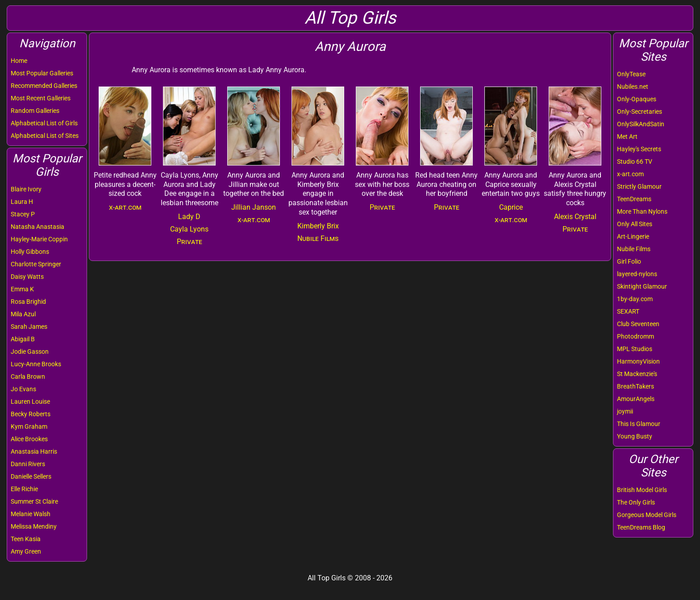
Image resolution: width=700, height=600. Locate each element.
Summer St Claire (34, 501)
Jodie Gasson (30, 352)
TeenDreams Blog (641, 527)
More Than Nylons (642, 211)
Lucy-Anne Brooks (36, 364)
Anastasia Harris (34, 451)
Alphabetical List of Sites (45, 136)
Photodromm (635, 336)
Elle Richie (24, 489)
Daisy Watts (27, 277)
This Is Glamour (639, 424)
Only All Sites (635, 224)
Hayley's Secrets (639, 149)
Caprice (511, 207)
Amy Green (26, 551)
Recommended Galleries (44, 86)
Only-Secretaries (640, 112)
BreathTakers (635, 386)
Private (190, 242)
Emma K (22, 289)
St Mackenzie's (637, 374)
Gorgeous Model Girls (647, 515)
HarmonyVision (638, 361)
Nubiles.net (633, 87)
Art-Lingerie (633, 236)
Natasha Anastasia (37, 227)
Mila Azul (23, 314)
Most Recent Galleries (41, 98)
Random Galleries (35, 111)
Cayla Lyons (189, 229)
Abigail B (23, 339)
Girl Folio (629, 261)
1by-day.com (635, 299)
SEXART (628, 311)
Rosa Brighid (28, 302)
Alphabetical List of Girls (44, 123)
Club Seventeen (638, 324)
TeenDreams (634, 199)
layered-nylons (637, 274)
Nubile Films (634, 249)
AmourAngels (636, 399)
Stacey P (23, 214)
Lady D (189, 217)
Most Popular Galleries (42, 73)
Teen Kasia (26, 539)
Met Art (627, 137)
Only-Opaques (637, 99)
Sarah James (29, 327)
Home (19, 61)
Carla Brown (28, 377)
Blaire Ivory (26, 189)
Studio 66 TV (635, 161)
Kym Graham (29, 426)
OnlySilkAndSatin (641, 124)
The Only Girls (636, 502)
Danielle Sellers (31, 476)
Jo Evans (23, 389)
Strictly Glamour (639, 186)
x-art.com (630, 174)
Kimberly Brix (318, 226)
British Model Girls (642, 490)
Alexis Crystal (575, 217)
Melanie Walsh (31, 514)
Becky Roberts (31, 414)
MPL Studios (635, 349)
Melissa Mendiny (34, 526)
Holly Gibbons (30, 252)
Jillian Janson (254, 207)
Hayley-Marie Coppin (39, 239)
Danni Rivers (28, 464)
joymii (625, 411)
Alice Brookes (29, 439)
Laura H (22, 202)
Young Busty (635, 436)
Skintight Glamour (642, 286)
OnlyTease (631, 74)
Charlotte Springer (36, 264)
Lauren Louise (30, 401)
